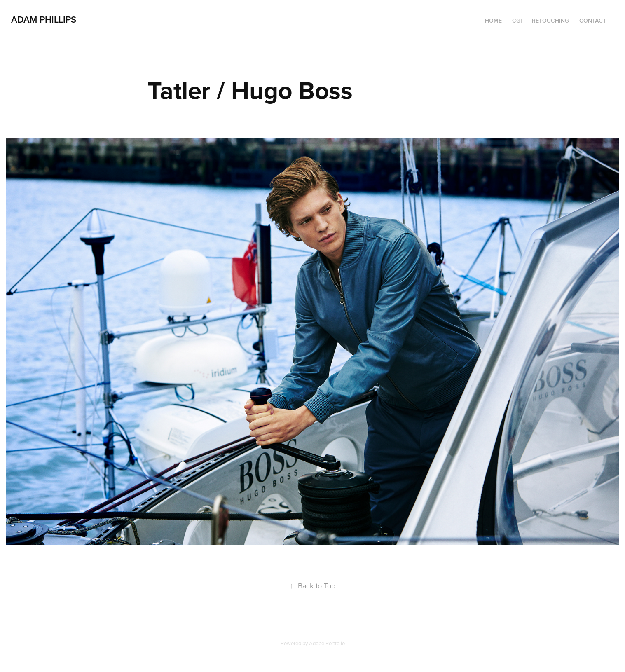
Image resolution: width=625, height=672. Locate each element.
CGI (517, 21)
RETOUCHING (550, 21)
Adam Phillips (44, 19)
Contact (593, 21)
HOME (493, 21)
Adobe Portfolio (327, 643)
